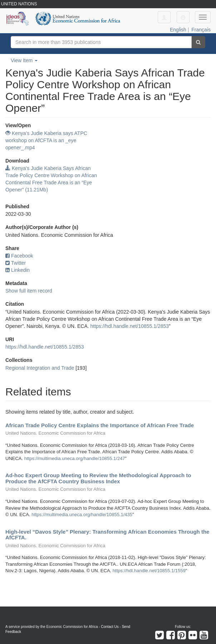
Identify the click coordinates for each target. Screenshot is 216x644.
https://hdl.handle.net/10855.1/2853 (130, 326)
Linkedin (18, 270)
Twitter (16, 263)
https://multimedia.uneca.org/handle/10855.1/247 (75, 458)
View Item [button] (24, 60)
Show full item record (29, 291)
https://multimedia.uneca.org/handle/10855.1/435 (82, 515)
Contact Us (110, 627)
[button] (183, 17)
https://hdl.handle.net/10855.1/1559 (149, 571)
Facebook (19, 256)
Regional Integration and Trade (40, 368)
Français (201, 30)
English (178, 30)
